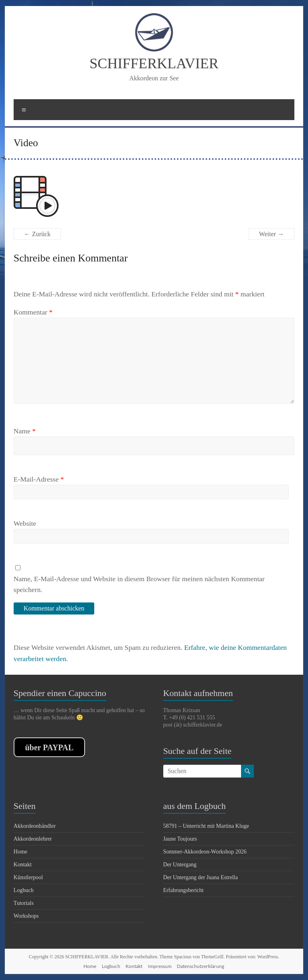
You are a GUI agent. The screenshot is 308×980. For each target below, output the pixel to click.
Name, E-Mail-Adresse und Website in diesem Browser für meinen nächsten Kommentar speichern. (139, 584)
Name (25, 431)
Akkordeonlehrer (33, 839)
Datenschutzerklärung (201, 966)
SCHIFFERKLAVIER (154, 63)
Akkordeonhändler (35, 826)
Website (25, 523)
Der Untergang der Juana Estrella (201, 877)
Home (20, 852)
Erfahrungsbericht (183, 890)
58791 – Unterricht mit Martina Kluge (206, 826)
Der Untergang (180, 865)
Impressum (160, 966)
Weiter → (272, 234)
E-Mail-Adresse (39, 479)
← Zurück (37, 234)
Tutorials (24, 903)
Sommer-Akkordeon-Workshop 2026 (205, 852)
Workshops (26, 916)
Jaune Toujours (180, 839)
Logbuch (24, 890)
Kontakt (23, 865)
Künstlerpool (28, 877)
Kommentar (33, 312)
